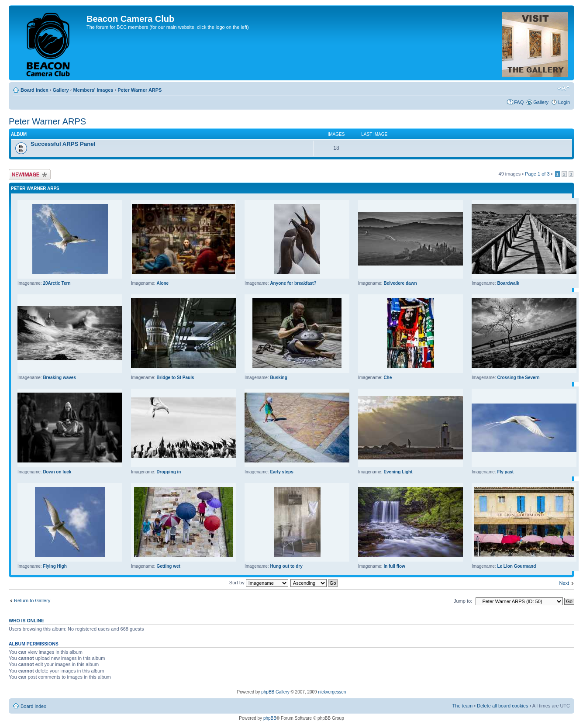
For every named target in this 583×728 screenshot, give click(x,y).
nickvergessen (332, 692)
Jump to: (463, 601)
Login (564, 102)
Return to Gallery (32, 600)
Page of (537, 174)
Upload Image (30, 174)
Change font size (564, 88)
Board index (34, 90)
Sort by (259, 583)
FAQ (519, 102)
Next (564, 583)
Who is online (26, 621)
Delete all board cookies (502, 706)
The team (462, 706)
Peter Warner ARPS (140, 90)
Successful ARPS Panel (63, 144)
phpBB (270, 718)
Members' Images (93, 90)
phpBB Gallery (275, 692)
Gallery (60, 90)
